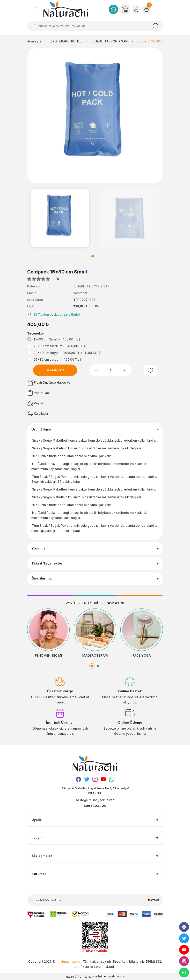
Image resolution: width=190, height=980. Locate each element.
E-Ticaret (85, 977)
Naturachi (80, 293)
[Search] (95, 26)
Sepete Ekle (55, 370)
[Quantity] (110, 370)
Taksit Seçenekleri (47, 563)
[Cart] (147, 9)
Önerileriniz (42, 578)
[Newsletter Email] (95, 900)
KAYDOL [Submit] (154, 900)
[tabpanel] (60, 218)
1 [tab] (93, 256)
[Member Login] (125, 9)
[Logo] (66, 9)
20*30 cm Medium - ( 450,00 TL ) (59, 346)
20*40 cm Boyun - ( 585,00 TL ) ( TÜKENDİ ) (67, 353)
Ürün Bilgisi (41, 429)
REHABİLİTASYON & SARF (92, 286)
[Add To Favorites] (150, 370)
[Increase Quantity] (125, 370)
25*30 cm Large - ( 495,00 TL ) (57, 359)
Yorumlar (39, 548)
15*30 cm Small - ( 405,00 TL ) (57, 339)
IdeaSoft (71, 977)
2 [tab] (97, 256)
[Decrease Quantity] (96, 370)
